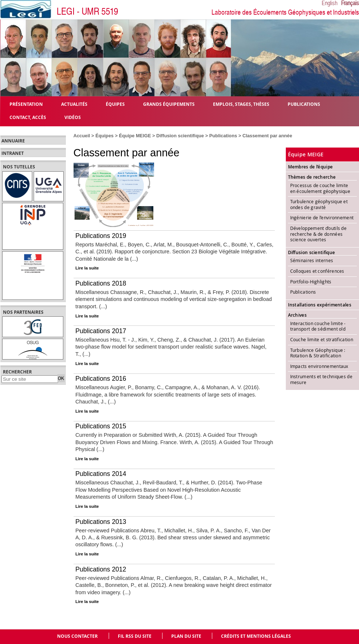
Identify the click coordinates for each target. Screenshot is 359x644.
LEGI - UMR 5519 (87, 12)
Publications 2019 (101, 236)
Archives (297, 315)
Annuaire (13, 141)
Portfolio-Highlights (311, 282)
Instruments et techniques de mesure (321, 379)
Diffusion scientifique (180, 136)
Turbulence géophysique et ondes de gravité (319, 204)
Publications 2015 (101, 426)
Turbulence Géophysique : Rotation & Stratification (318, 353)
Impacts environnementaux (319, 366)
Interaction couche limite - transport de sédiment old (318, 326)
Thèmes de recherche (312, 177)
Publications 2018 (101, 283)
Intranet (13, 153)
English (330, 3)
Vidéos (73, 117)
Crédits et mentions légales (256, 636)
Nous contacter (77, 636)
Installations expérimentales (320, 305)
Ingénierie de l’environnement (322, 217)
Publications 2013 (101, 522)
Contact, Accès (28, 117)
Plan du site (186, 636)
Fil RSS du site (135, 636)
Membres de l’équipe (311, 167)
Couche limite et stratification (322, 339)
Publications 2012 (101, 569)
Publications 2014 (101, 474)
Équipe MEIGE (135, 136)
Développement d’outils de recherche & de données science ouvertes (319, 234)
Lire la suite (87, 268)
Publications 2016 (101, 379)
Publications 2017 (101, 331)
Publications (223, 136)
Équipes (105, 136)
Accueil (82, 136)
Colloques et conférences (317, 271)
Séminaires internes (312, 260)
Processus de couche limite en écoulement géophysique (321, 188)
